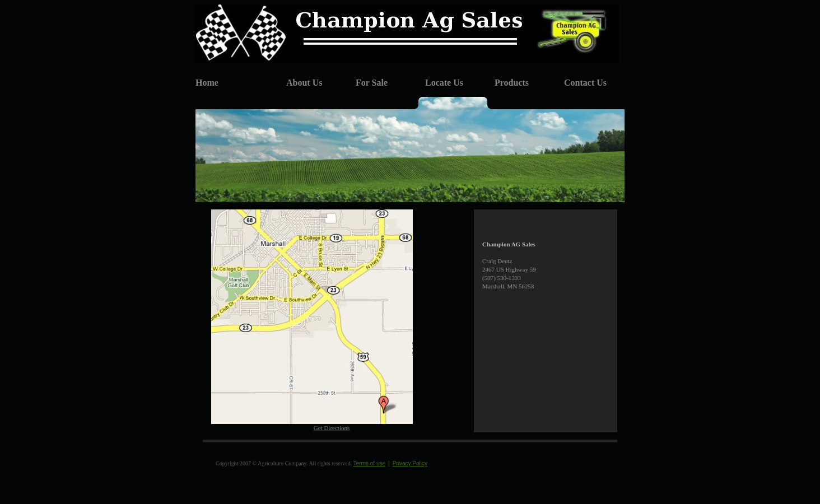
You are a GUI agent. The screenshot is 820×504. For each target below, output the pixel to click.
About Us (304, 83)
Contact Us (585, 83)
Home (207, 83)
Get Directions (332, 428)
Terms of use (369, 463)
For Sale (372, 83)
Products (512, 83)
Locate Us (444, 83)
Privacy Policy (410, 463)
